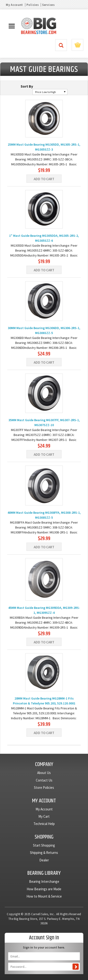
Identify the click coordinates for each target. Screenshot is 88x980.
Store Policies (44, 787)
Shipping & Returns (44, 853)
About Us (44, 773)
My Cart (44, 816)
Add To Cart (44, 179)
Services (48, 5)
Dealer (44, 860)
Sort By (27, 86)
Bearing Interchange (44, 881)
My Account (14, 5)
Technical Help (44, 824)
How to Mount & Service (44, 896)
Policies (33, 5)
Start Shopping (44, 845)
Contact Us (44, 780)
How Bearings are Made (44, 889)
